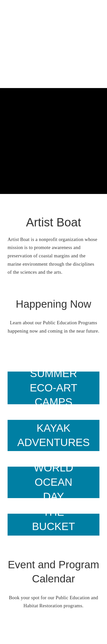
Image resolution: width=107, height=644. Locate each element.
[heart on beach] (54, 482)
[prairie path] (54, 388)
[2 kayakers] (54, 435)
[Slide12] (54, 525)
